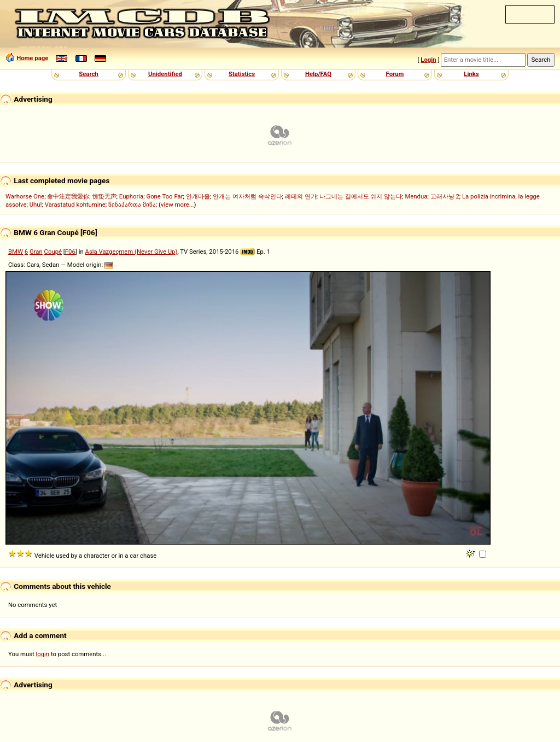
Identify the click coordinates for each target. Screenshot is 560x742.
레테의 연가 (301, 196)
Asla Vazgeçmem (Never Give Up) (132, 252)
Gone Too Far (164, 196)
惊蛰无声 (104, 196)
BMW (16, 252)
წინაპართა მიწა (132, 205)
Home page (32, 58)
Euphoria (131, 196)
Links (471, 74)
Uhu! (36, 205)
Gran (36, 252)
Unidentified (165, 74)
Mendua (416, 196)
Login (428, 60)
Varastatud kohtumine (75, 205)
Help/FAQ (318, 74)
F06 (70, 252)
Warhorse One (25, 196)
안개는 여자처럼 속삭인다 (247, 196)
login (43, 654)
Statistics (242, 74)
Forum (395, 74)
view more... (177, 205)
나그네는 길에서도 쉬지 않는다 (361, 196)
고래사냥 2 (445, 196)
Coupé (53, 252)
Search (88, 74)
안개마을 (198, 196)
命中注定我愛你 (68, 196)
